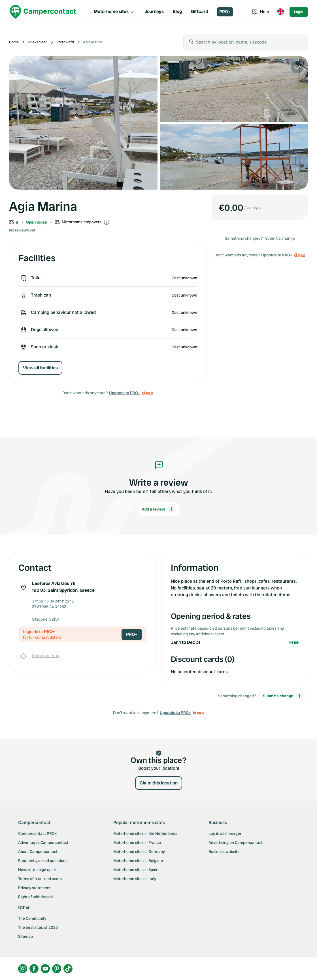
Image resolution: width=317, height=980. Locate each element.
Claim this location (159, 783)
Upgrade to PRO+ (125, 393)
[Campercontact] (43, 12)
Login (299, 12)
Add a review (159, 509)
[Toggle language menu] (280, 12)
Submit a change (280, 238)
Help (260, 12)
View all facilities (40, 368)
